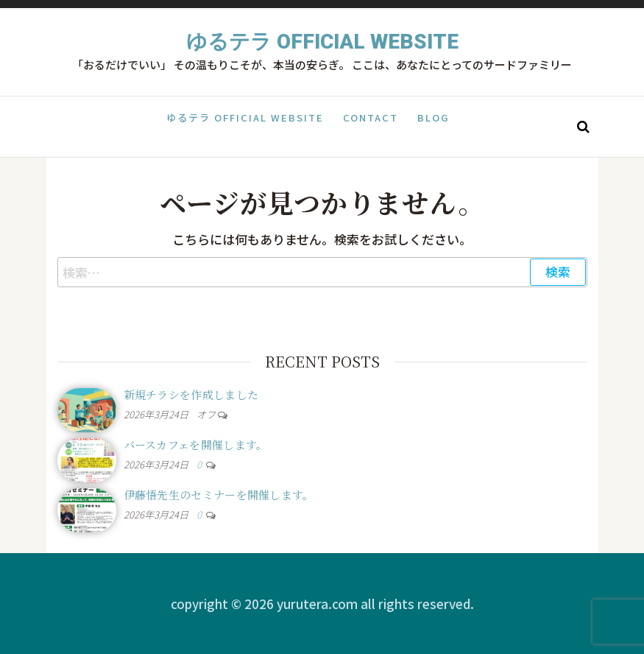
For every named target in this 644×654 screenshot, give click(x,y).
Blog (429, 126)
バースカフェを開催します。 (196, 444)
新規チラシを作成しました (191, 394)
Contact (371, 126)
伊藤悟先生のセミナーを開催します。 (219, 495)
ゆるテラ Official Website (322, 42)
